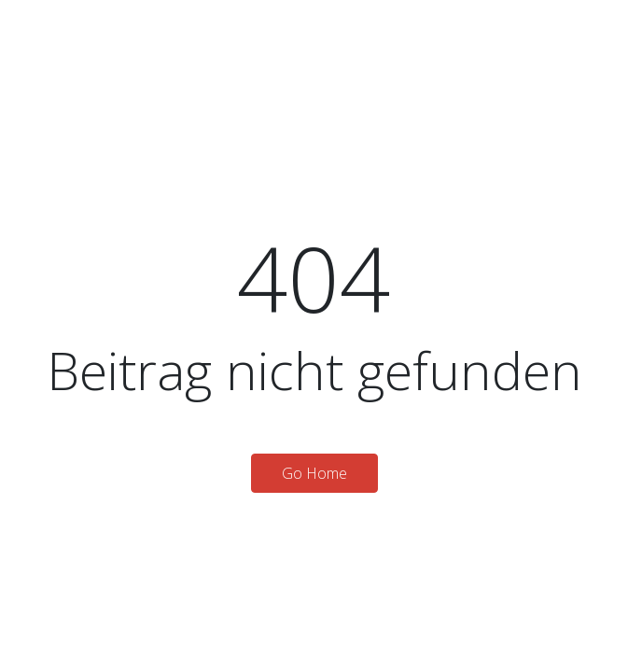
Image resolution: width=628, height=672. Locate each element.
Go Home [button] (314, 473)
